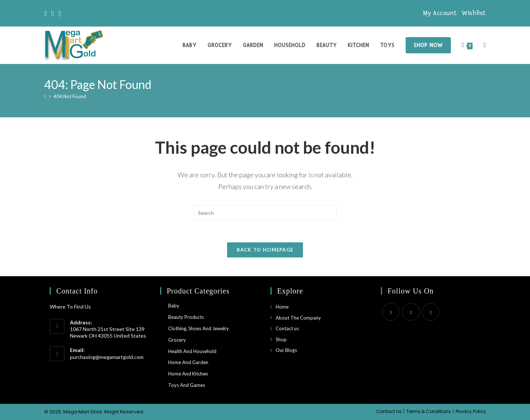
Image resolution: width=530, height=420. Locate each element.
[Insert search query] (265, 213)
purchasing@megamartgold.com (107, 357)
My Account (440, 13)
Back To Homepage (265, 250)
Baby (174, 306)
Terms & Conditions (429, 411)
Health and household (192, 351)
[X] (47, 13)
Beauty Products (186, 317)
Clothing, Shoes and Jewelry (199, 328)
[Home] (45, 96)
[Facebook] (52, 13)
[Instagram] (60, 13)
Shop (281, 339)
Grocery (177, 340)
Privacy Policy (471, 411)
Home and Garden (188, 362)
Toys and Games (187, 385)
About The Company (298, 318)
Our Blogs (286, 350)
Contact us (287, 328)
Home (282, 307)
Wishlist (474, 13)
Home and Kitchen (188, 374)
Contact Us (389, 411)
